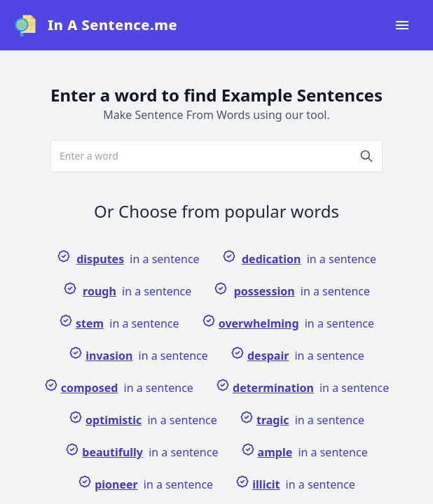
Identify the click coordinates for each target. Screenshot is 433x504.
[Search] (366, 156)
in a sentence (128, 258)
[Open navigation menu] (402, 25)
